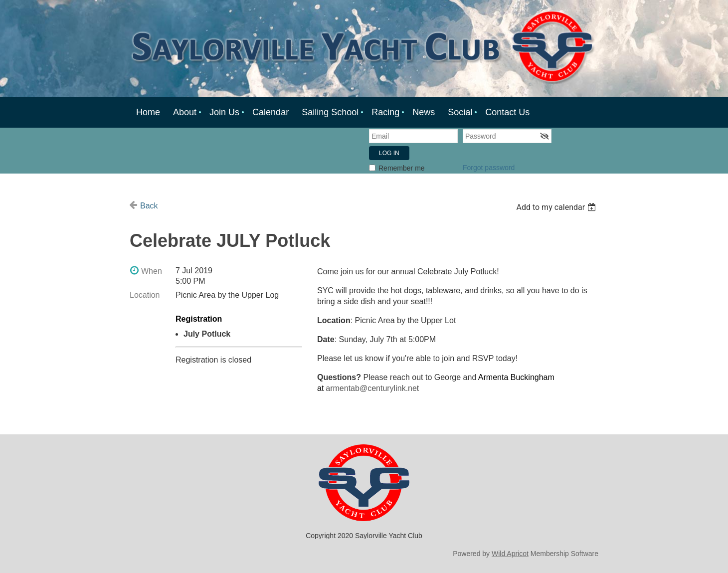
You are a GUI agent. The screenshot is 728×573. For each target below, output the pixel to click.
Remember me (402, 168)
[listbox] (557, 207)
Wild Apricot (510, 554)
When (152, 271)
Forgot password (489, 168)
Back (149, 206)
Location (145, 295)
